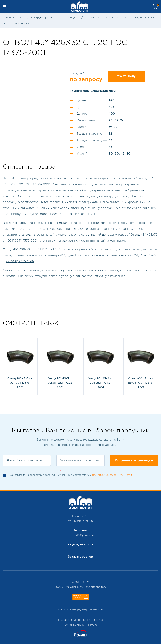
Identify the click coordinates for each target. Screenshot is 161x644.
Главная (10, 18)
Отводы (72, 18)
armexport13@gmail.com (65, 256)
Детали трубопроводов (41, 18)
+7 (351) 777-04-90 (142, 256)
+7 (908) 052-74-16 (20, 261)
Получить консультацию (134, 461)
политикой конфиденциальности (112, 475)
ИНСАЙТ (94, 625)
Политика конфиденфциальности (80, 610)
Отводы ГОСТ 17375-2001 (104, 18)
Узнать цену (126, 76)
